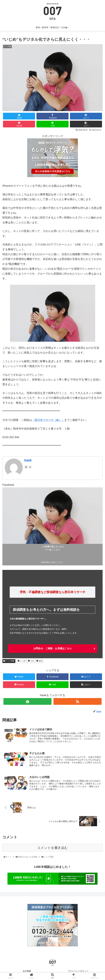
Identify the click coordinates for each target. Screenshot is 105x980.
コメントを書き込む (53, 848)
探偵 (39, 661)
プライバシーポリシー (78, 972)
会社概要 (27, 972)
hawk (28, 460)
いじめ (22, 661)
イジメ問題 (9, 661)
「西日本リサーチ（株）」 (48, 420)
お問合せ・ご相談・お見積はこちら (53, 648)
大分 (31, 661)
